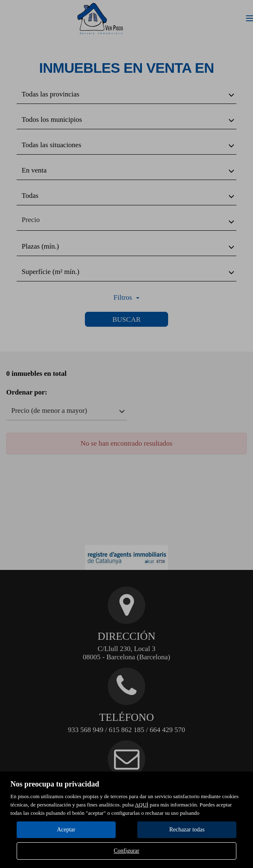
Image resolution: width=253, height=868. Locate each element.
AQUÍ (142, 805)
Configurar (126, 851)
